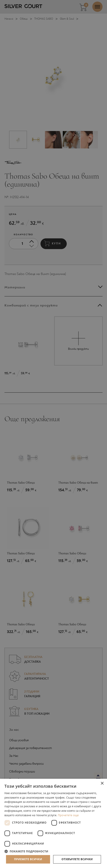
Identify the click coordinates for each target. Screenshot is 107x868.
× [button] (102, 784)
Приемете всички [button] (28, 859)
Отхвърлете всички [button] (77, 859)
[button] (53, 851)
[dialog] (53, 434)
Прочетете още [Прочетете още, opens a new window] (68, 815)
